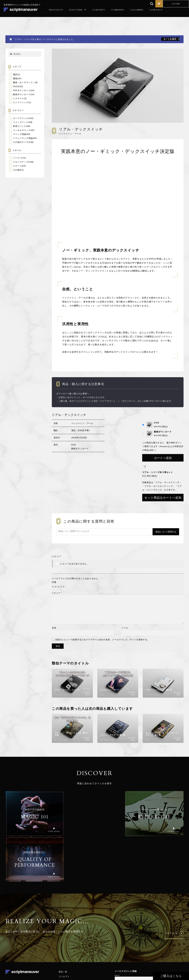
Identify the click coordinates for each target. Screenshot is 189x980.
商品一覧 (63, 925)
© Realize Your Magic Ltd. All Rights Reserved (165, 951)
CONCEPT (99, 10)
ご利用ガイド (65, 939)
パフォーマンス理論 (23, 138)
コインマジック (21, 122)
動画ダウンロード (22, 94)
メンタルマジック (22, 130)
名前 (54, 628)
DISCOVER (76, 10)
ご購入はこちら (172, 976)
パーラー (17, 158)
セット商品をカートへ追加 (163, 498)
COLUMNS (137, 10)
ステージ (17, 166)
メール (125, 628)
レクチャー (18, 98)
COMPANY (118, 10)
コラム (62, 944)
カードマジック (21, 118)
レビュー (57, 593)
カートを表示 (170, 39)
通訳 (15, 74)
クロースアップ (21, 162)
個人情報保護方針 (153, 960)
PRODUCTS (56, 10)
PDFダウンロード (22, 90)
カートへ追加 (163, 458)
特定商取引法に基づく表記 (172, 960)
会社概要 (63, 934)
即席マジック (20, 126)
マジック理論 (20, 134)
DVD (15, 86)
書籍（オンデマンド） (24, 82)
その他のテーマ (21, 142)
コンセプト (64, 929)
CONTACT (156, 10)
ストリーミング (21, 102)
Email (117, 928)
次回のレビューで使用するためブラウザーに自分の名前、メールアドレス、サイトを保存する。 (102, 640)
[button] (145, 466)
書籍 (15, 78)
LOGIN (176, 4)
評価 (54, 582)
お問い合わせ (65, 948)
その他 (16, 170)
